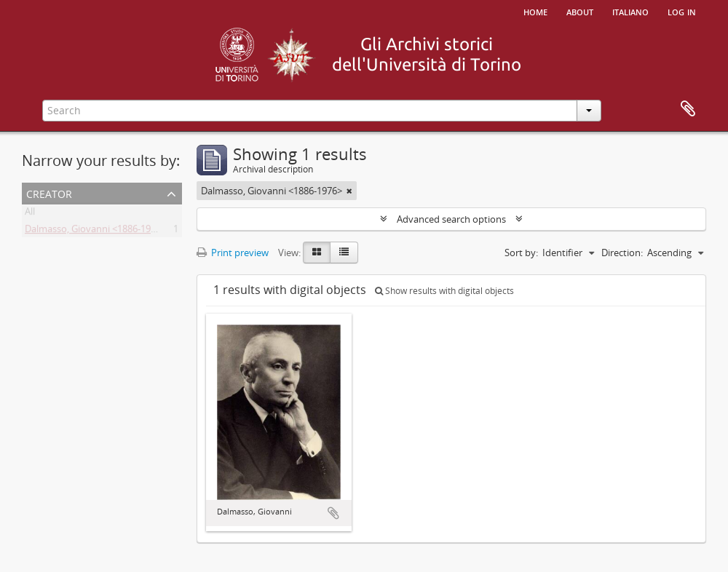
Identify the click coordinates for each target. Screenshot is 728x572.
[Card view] (317, 253)
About (580, 11)
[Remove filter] (349, 191)
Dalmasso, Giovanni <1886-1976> (95, 231)
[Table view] (344, 253)
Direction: (622, 253)
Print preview (233, 253)
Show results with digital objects (444, 291)
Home (535, 11)
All (30, 214)
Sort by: (521, 253)
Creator (49, 192)
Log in (682, 11)
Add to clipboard (333, 513)
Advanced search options (451, 219)
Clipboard (688, 109)
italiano (630, 11)
